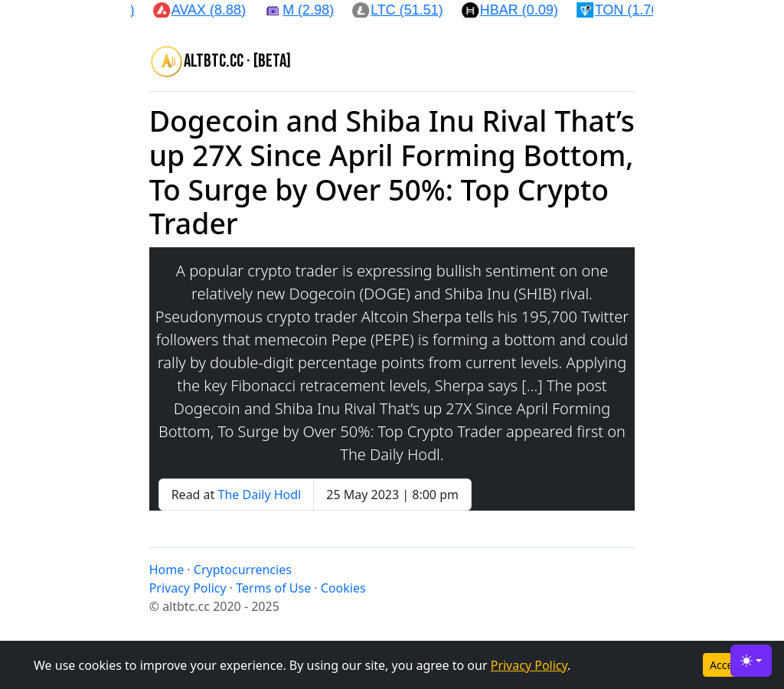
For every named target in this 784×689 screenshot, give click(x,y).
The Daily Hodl (260, 495)
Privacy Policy (529, 665)
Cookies (343, 588)
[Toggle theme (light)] (751, 661)
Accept (727, 665)
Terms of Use (273, 588)
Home (167, 570)
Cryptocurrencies (243, 570)
